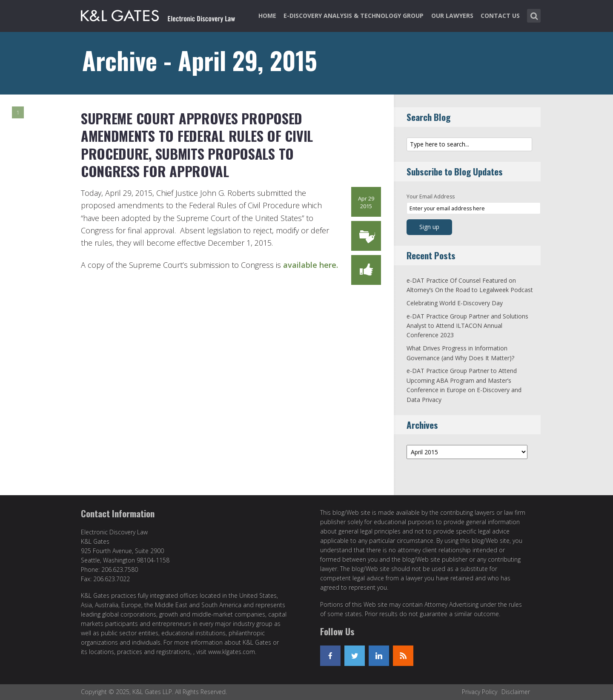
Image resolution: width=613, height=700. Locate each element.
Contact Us (500, 16)
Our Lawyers (452, 16)
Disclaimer (516, 692)
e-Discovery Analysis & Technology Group (354, 16)
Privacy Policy (480, 692)
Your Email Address (431, 197)
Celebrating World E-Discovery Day (455, 303)
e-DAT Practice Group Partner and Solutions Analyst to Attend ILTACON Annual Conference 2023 (467, 326)
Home (267, 16)
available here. (311, 265)
